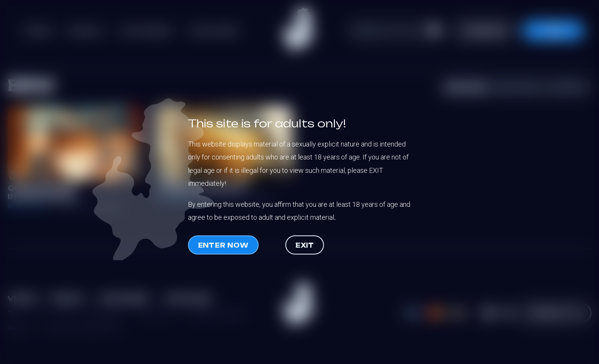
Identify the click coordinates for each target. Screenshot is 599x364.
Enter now (223, 245)
